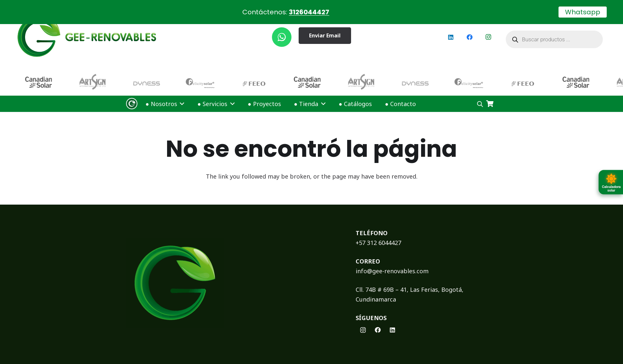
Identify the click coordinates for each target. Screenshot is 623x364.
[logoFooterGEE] (232, 278)
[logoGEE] (87, 33)
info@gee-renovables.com (392, 266)
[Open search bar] (480, 99)
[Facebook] (470, 33)
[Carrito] (490, 99)
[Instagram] (488, 33)
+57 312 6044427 (378, 238)
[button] (181, 99)
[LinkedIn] (451, 33)
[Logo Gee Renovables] (132, 99)
